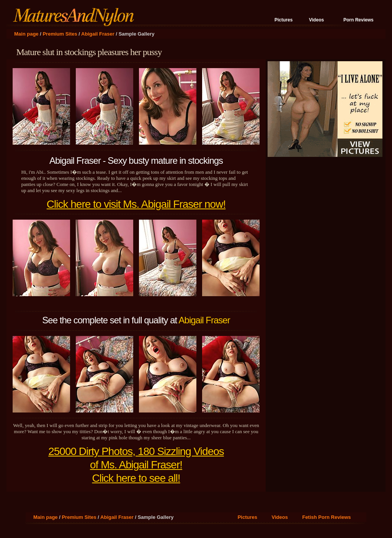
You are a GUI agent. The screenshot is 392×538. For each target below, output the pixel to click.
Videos (316, 20)
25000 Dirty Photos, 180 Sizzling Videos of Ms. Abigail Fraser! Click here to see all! (136, 465)
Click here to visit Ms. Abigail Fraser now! (136, 204)
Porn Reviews (359, 20)
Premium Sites (60, 34)
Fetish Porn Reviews (326, 517)
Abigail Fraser (98, 34)
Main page (26, 34)
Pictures (283, 20)
